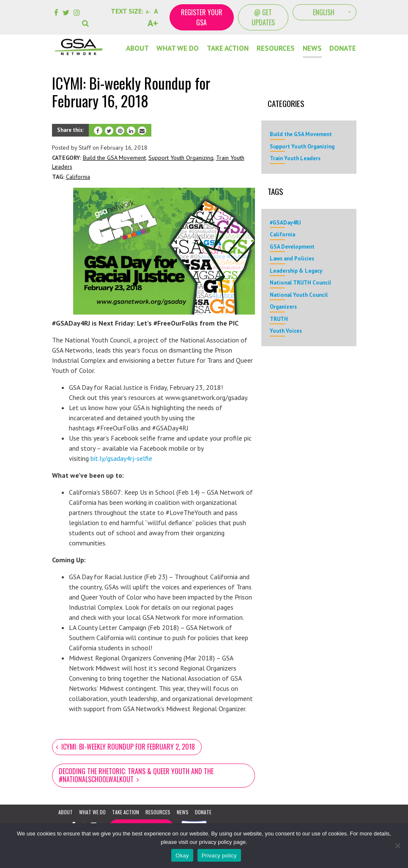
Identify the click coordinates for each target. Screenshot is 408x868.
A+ (153, 23)
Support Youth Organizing (181, 158)
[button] (86, 18)
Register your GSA (202, 17)
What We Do (178, 48)
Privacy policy (219, 856)
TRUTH (279, 319)
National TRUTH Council (300, 283)
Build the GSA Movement (114, 158)
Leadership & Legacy (296, 271)
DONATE (343, 48)
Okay (182, 856)
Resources (276, 48)
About (137, 48)
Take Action (228, 48)
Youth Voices (286, 331)
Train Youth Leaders (295, 158)
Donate (203, 812)
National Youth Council (299, 295)
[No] (397, 846)
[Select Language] (324, 12)
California (78, 177)
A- (148, 12)
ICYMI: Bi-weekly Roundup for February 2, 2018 (128, 747)
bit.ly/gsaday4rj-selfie (121, 458)
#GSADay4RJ (285, 223)
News (312, 48)
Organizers (283, 307)
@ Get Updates (263, 17)
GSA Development (292, 247)
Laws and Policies (292, 259)
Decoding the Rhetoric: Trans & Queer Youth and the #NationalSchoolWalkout (136, 775)
